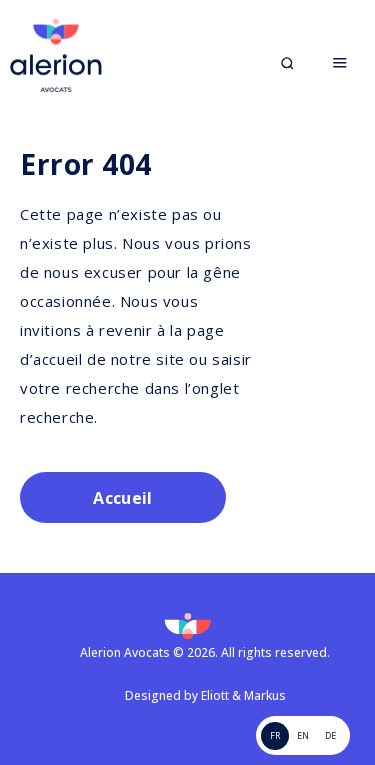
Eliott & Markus (243, 695)
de (330, 735)
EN (303, 735)
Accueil (122, 498)
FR (275, 735)
